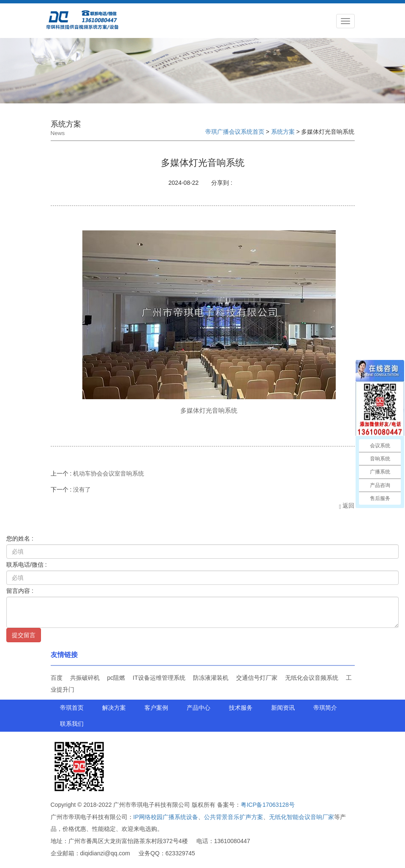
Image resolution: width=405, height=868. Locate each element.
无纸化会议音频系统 (312, 678)
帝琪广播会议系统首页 (235, 132)
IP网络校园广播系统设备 (166, 817)
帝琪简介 (325, 708)
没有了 (82, 489)
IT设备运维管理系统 (159, 678)
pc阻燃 (116, 678)
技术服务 (241, 708)
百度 (57, 678)
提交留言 (24, 635)
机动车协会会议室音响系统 (109, 473)
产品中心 (198, 708)
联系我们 (72, 724)
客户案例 (156, 708)
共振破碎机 (85, 678)
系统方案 (283, 132)
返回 (347, 506)
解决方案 (114, 708)
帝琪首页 (72, 708)
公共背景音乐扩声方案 (234, 817)
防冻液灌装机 (211, 678)
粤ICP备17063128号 (268, 805)
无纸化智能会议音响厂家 (302, 817)
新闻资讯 (283, 708)
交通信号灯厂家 (257, 678)
